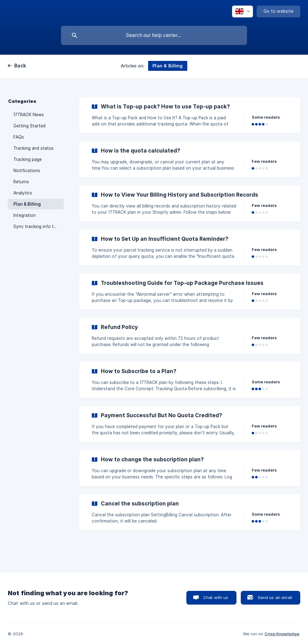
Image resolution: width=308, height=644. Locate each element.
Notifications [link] (27, 171)
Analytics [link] (23, 193)
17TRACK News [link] (29, 115)
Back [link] (20, 66)
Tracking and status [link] (33, 148)
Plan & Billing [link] (27, 204)
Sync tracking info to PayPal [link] (39, 226)
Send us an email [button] (275, 597)
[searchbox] (154, 35)
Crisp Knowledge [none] (282, 634)
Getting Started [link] (29, 126)
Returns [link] (21, 182)
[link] (190, 115)
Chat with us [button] (216, 597)
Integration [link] (25, 215)
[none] (243, 11)
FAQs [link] (19, 137)
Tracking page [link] (28, 159)
